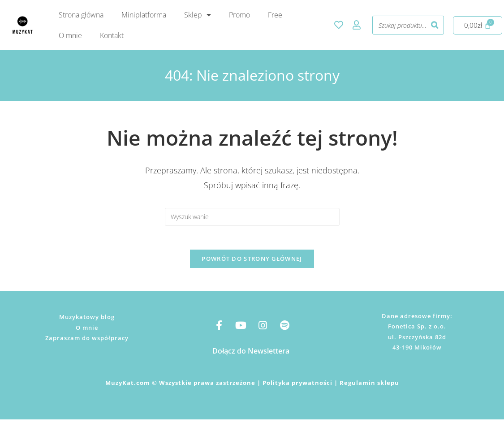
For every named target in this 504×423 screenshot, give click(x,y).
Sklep (198, 15)
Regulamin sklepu (369, 386)
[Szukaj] (435, 25)
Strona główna (81, 15)
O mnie (70, 35)
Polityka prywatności (297, 386)
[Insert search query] (252, 217)
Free (275, 15)
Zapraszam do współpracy (87, 341)
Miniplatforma (144, 15)
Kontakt (112, 35)
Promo (239, 15)
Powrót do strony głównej (252, 262)
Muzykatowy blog (87, 320)
